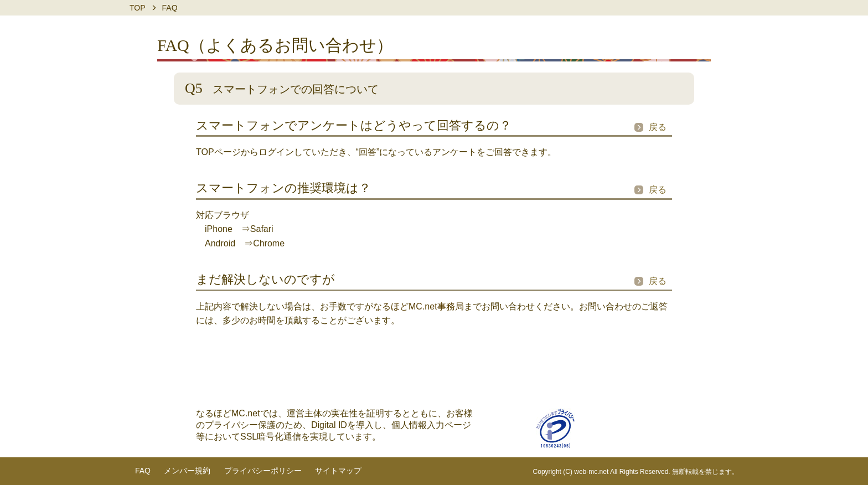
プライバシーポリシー (263, 471)
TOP (138, 8)
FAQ (143, 471)
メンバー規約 (187, 471)
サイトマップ (338, 471)
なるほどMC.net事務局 (418, 306)
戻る (658, 127)
